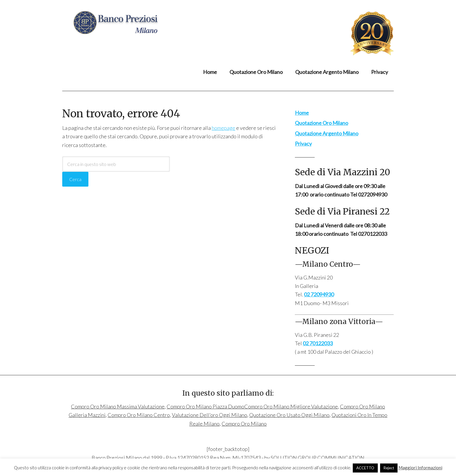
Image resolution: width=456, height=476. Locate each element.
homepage (223, 128)
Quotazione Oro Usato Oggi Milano (289, 415)
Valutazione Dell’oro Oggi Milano (210, 415)
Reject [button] (389, 468)
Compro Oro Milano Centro (139, 415)
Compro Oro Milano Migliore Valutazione (291, 406)
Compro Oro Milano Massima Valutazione (118, 406)
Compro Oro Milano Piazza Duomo (205, 406)
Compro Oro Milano (120, 22)
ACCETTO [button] (365, 468)
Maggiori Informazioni (420, 468)
